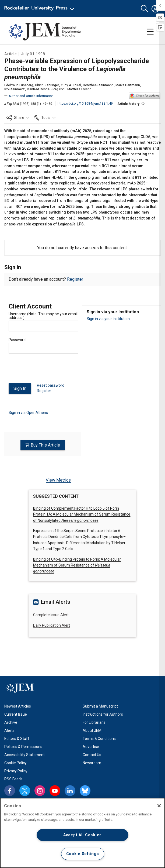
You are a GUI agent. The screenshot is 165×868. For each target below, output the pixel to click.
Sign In (20, 388)
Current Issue (16, 714)
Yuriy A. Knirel (71, 85)
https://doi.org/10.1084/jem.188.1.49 (85, 104)
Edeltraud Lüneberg (19, 85)
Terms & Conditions (99, 738)
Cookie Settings (83, 854)
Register (75, 279)
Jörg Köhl (58, 89)
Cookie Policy (15, 763)
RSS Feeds (13, 779)
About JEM (92, 730)
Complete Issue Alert (51, 615)
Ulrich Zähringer (47, 85)
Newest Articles (18, 706)
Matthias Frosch (79, 89)
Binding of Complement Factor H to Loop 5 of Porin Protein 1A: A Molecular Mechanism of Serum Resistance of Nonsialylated (82, 514)
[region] (82, 833)
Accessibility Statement (24, 754)
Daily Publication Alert (52, 625)
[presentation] (50, 370)
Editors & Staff (17, 738)
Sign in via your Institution (108, 319)
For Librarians (94, 722)
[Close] (159, 806)
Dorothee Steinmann (98, 85)
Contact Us (92, 754)
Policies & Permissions (23, 746)
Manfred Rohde (38, 89)
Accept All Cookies (82, 835)
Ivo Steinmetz (15, 89)
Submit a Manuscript (100, 706)
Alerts (9, 730)
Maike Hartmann (128, 85)
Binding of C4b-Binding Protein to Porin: (77, 565)
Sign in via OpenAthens (28, 412)
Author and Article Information (29, 96)
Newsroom (92, 763)
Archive (11, 722)
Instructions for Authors (103, 714)
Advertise (91, 746)
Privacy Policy (16, 771)
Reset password (51, 385)
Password (17, 340)
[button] (145, 9)
